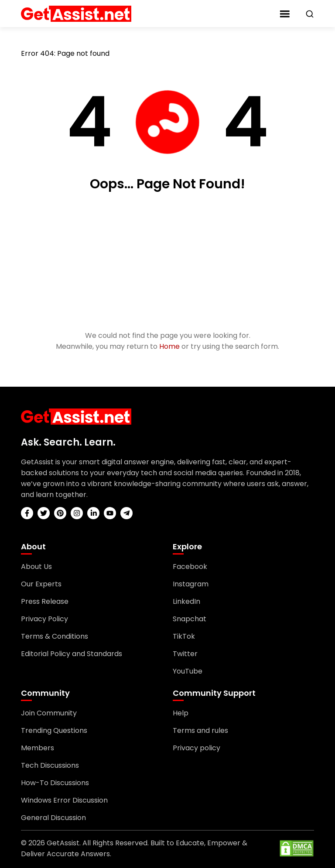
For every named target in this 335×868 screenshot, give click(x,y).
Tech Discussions (50, 765)
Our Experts (41, 584)
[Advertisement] (167, 262)
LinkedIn (186, 601)
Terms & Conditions (55, 636)
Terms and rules (200, 730)
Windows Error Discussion (64, 800)
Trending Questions (54, 730)
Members (38, 748)
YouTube (188, 671)
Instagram (191, 584)
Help (181, 713)
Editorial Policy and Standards (72, 654)
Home (169, 346)
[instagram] (77, 513)
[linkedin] (93, 513)
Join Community (49, 713)
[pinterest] (60, 513)
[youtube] (110, 513)
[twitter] (44, 513)
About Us (36, 567)
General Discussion (53, 818)
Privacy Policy (44, 619)
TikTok (184, 636)
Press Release (45, 601)
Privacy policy (197, 748)
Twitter (185, 654)
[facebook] (27, 513)
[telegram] (126, 513)
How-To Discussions (55, 783)
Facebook (190, 567)
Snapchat (190, 619)
